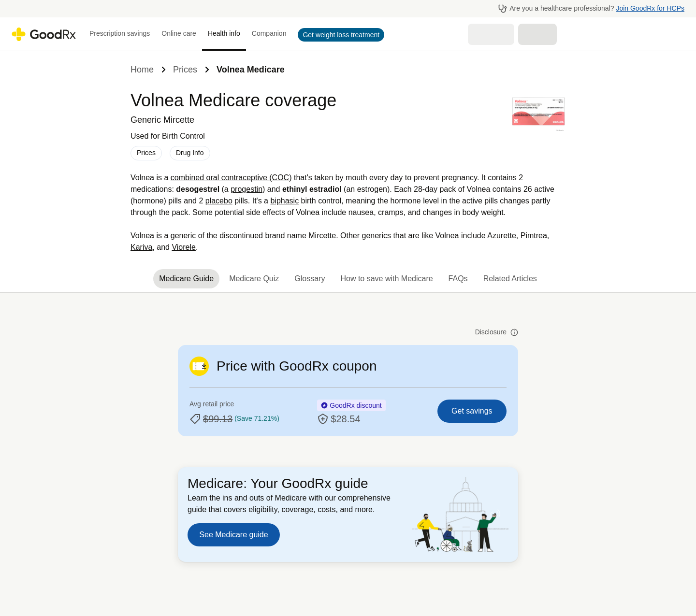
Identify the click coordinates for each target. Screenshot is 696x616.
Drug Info (190, 153)
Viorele (184, 247)
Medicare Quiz (254, 279)
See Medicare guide (233, 535)
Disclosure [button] (497, 332)
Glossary (310, 279)
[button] (338, 35)
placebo (219, 201)
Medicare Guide (186, 279)
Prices (185, 70)
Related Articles (510, 279)
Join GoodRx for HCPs (650, 8)
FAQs (458, 279)
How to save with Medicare (386, 279)
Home (142, 70)
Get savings (472, 411)
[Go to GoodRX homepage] (44, 34)
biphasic (284, 201)
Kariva (141, 247)
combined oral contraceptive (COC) (231, 178)
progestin (246, 189)
